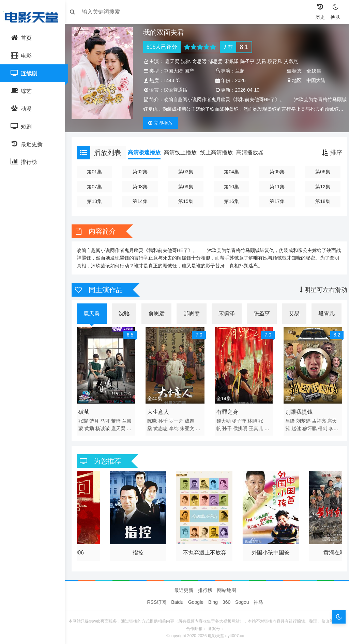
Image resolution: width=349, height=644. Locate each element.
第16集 (231, 201)
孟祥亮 (317, 419)
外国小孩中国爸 (269, 548)
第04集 (231, 172)
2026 (240, 80)
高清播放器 (253, 152)
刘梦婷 (302, 419)
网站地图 (227, 587)
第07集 (97, 187)
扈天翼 (174, 61)
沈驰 (187, 61)
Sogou (242, 599)
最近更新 (184, 587)
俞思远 (201, 61)
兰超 (240, 71)
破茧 (87, 410)
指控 (140, 548)
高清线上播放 (184, 152)
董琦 (119, 419)
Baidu (177, 599)
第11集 (275, 187)
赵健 (294, 426)
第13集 (97, 201)
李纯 (176, 426)
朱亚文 (189, 426)
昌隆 (288, 419)
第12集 (320, 187)
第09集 (186, 187)
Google (196, 599)
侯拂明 (240, 426)
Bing (213, 599)
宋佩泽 (233, 61)
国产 (191, 71)
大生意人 (160, 410)
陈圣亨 (249, 61)
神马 (258, 599)
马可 (108, 419)
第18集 (320, 201)
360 (226, 599)
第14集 (142, 201)
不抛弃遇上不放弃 (204, 548)
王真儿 (256, 426)
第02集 (142, 172)
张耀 (87, 419)
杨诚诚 (106, 426)
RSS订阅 (157, 599)
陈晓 (154, 419)
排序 (329, 153)
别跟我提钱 (297, 410)
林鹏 (252, 419)
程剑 (321, 426)
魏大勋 (224, 419)
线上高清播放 (220, 152)
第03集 (186, 172)
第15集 (186, 201)
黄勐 (93, 426)
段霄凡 (276, 61)
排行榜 (205, 587)
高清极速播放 (148, 152)
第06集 (320, 172)
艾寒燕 (292, 61)
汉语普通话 (177, 90)
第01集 (97, 172)
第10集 (231, 187)
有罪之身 (227, 410)
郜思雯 (217, 61)
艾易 (263, 61)
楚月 (97, 419)
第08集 (142, 187)
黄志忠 (162, 426)
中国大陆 (175, 71)
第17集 (275, 201)
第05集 (275, 172)
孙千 (165, 419)
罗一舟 (178, 419)
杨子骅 (239, 419)
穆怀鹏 (308, 426)
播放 (162, 123)
